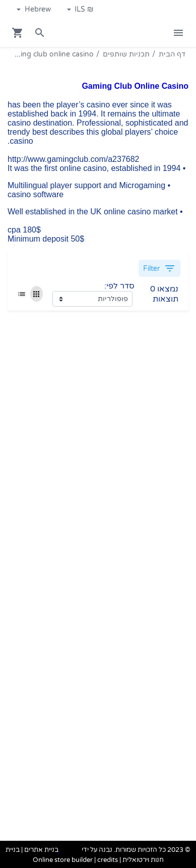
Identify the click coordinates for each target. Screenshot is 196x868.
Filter (159, 268)
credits (108, 860)
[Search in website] (40, 33)
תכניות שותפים (126, 54)
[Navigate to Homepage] (140, 33)
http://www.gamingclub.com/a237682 (73, 159)
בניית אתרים (41, 850)
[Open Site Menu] (178, 33)
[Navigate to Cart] (18, 33)
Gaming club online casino (49, 54)
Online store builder (63, 860)
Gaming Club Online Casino (135, 86)
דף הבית (172, 54)
